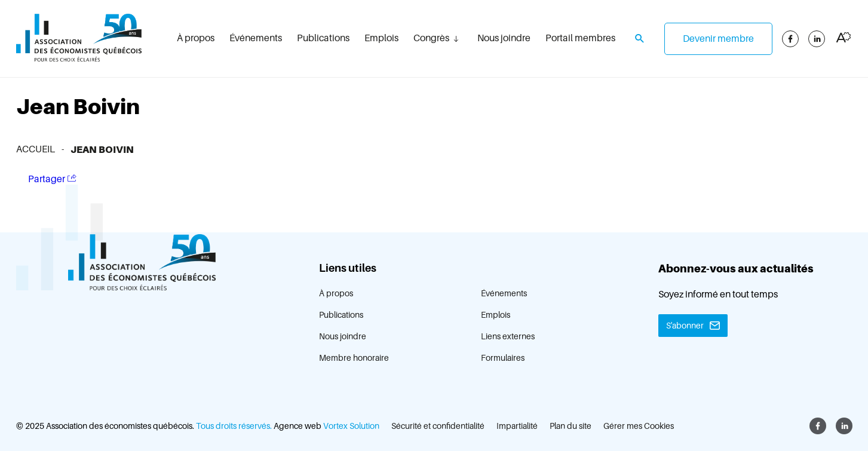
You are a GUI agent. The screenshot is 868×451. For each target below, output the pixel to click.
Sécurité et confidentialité (438, 426)
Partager (52, 179)
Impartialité (517, 426)
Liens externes (508, 336)
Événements (256, 38)
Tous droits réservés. (234, 426)
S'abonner (685, 326)
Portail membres (580, 38)
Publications (323, 38)
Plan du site (571, 426)
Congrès (431, 38)
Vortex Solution (351, 426)
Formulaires (503, 358)
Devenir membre (718, 39)
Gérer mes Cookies (639, 426)
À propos (196, 38)
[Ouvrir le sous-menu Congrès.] (456, 39)
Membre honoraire (354, 358)
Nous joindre (504, 38)
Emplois (381, 38)
